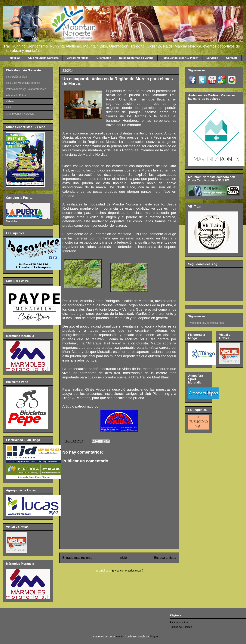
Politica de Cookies (181, 627)
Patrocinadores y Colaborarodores (26, 89)
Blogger (154, 636)
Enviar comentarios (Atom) (128, 571)
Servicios (212, 58)
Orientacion (104, 58)
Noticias (15, 58)
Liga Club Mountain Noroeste (23, 83)
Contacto (232, 58)
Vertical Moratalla (77, 58)
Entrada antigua (165, 558)
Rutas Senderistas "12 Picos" (180, 58)
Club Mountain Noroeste (43, 58)
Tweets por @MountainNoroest (206, 323)
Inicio (123, 558)
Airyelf (120, 636)
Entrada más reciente (77, 558)
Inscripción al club (16, 77)
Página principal (179, 622)
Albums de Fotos (16, 95)
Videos (10, 101)
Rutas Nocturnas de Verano (136, 58)
